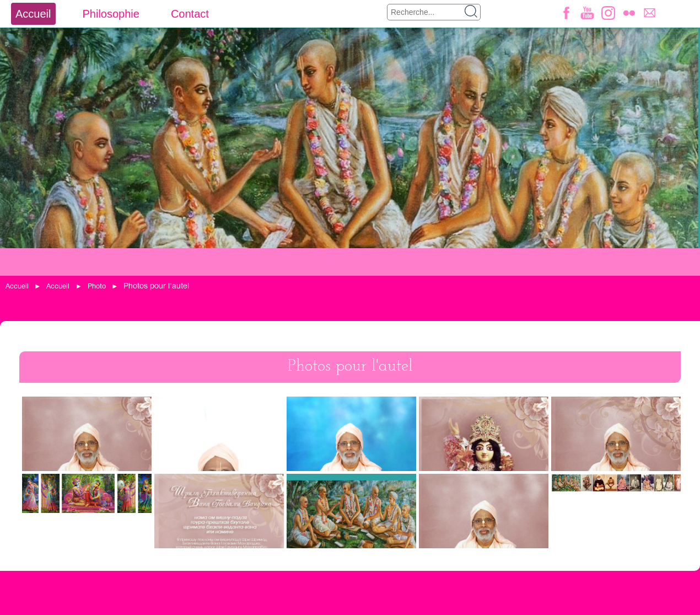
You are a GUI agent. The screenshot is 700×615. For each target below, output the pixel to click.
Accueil (33, 14)
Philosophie (111, 14)
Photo (97, 287)
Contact (190, 14)
